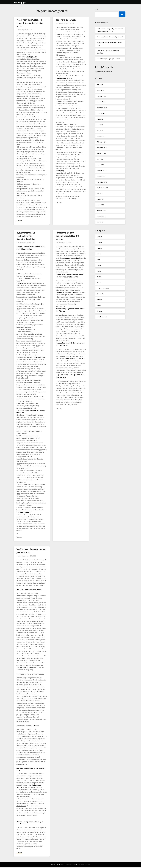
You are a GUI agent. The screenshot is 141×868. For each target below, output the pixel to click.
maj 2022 (100, 193)
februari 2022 (102, 211)
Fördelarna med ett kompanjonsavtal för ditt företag (67, 236)
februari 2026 (102, 96)
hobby (99, 265)
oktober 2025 (102, 113)
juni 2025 (100, 125)
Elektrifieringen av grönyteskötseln (108, 59)
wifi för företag (29, 746)
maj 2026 (100, 85)
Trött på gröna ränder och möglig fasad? (110, 37)
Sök (97, 9)
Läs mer (19, 221)
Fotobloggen (20, 2)
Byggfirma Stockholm (24, 283)
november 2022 (102, 182)
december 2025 (102, 108)
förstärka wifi (21, 806)
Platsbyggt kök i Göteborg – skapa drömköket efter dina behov (30, 23)
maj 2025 (100, 130)
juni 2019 (100, 222)
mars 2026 (101, 90)
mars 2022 (101, 205)
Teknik (99, 305)
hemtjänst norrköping (64, 78)
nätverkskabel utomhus (25, 668)
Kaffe (99, 271)
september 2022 (102, 188)
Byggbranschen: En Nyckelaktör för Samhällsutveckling (26, 236)
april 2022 (100, 199)
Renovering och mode (66, 20)
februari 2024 (102, 142)
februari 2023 (102, 171)
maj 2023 (100, 159)
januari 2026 (101, 102)
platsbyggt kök (31, 57)
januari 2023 (101, 176)
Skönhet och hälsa (103, 288)
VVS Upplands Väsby (24, 512)
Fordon (99, 248)
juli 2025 (100, 119)
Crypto (99, 242)
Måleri (99, 277)
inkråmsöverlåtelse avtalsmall (75, 359)
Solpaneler (101, 294)
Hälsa (99, 254)
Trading (100, 311)
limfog (58, 34)
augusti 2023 (101, 153)
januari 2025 (101, 136)
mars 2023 (101, 165)
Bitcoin (99, 237)
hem (98, 260)
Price (99, 282)
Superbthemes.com (84, 865)
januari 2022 (101, 216)
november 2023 (102, 148)
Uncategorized (102, 317)
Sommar (100, 300)
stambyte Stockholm (38, 357)
